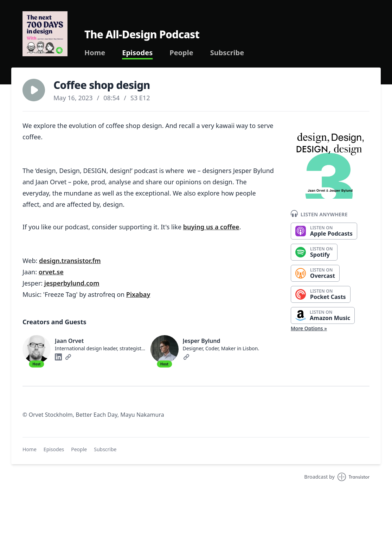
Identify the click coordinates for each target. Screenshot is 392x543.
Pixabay (138, 294)
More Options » (309, 328)
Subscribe (227, 53)
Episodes (137, 53)
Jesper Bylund (202, 341)
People (181, 53)
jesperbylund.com (72, 283)
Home (95, 53)
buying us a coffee (211, 227)
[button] (34, 90)
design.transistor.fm (70, 261)
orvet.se (51, 272)
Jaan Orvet (69, 341)
